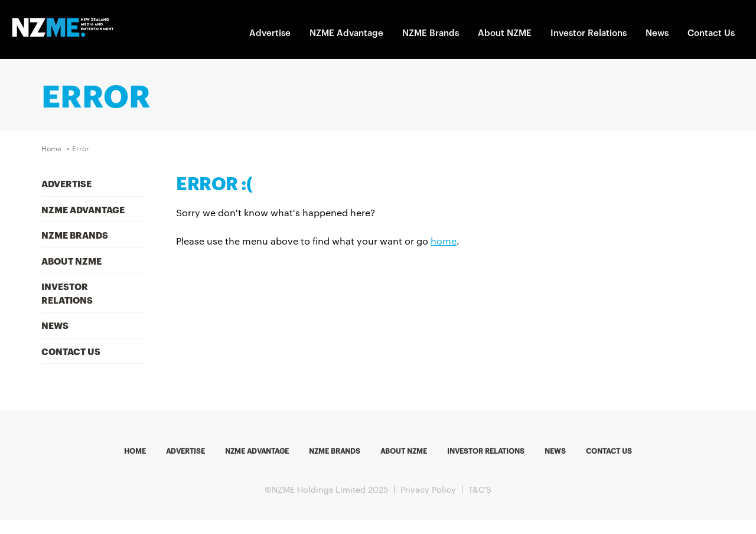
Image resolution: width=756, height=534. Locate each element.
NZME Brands (431, 32)
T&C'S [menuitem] (480, 489)
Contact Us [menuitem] (71, 351)
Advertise (270, 32)
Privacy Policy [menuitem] (428, 489)
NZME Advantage (346, 32)
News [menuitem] (55, 325)
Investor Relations (589, 32)
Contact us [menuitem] (609, 450)
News (657, 32)
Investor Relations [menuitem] (67, 293)
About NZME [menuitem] (71, 261)
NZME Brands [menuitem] (75, 235)
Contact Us (711, 32)
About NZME (505, 32)
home (444, 241)
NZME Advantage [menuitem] (83, 209)
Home (51, 148)
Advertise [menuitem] (66, 183)
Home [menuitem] (135, 450)
